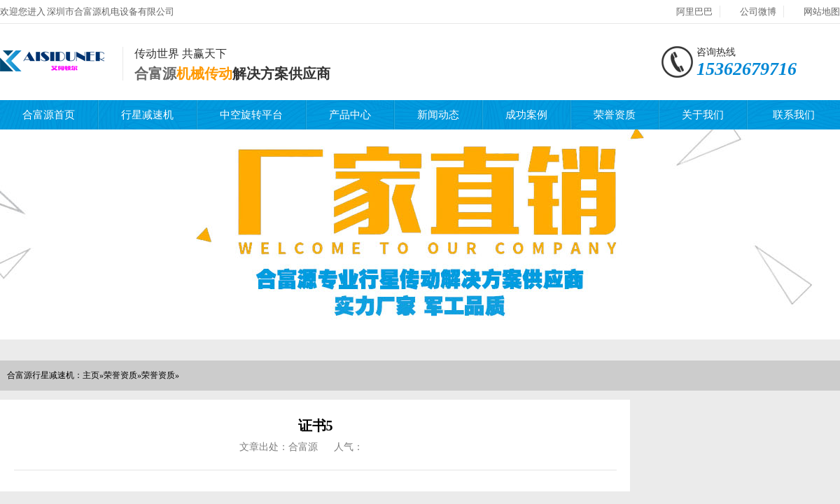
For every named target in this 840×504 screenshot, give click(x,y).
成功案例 (526, 115)
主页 (91, 375)
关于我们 (703, 115)
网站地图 (822, 12)
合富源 (155, 73)
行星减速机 (147, 115)
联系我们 (794, 115)
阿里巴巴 (694, 12)
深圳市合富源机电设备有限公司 (111, 12)
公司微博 (758, 12)
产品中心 (350, 115)
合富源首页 (49, 115)
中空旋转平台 (251, 115)
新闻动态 (438, 115)
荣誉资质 (615, 115)
